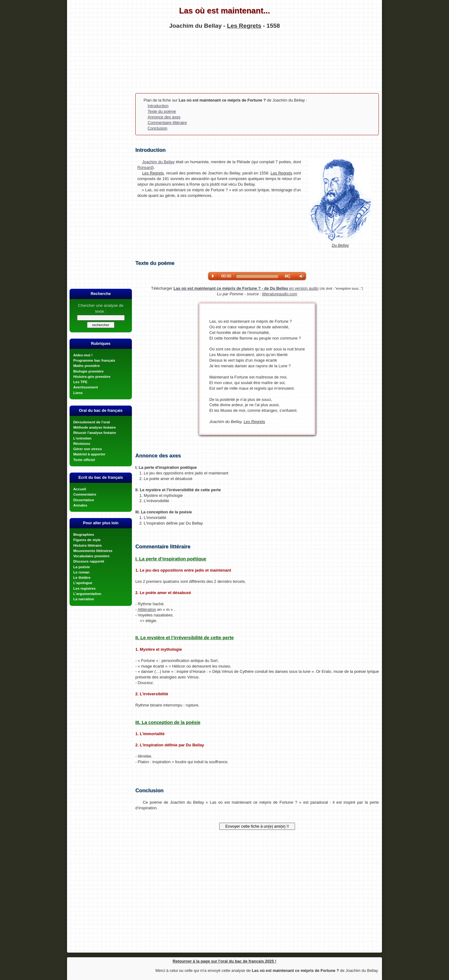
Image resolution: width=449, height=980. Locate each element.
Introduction (158, 106)
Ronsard (145, 167)
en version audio (246, 288)
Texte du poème (162, 111)
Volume (300, 276)
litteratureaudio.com (280, 294)
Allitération (147, 609)
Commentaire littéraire (167, 123)
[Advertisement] (224, 60)
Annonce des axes (164, 117)
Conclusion (157, 128)
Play (213, 276)
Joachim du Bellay (158, 162)
